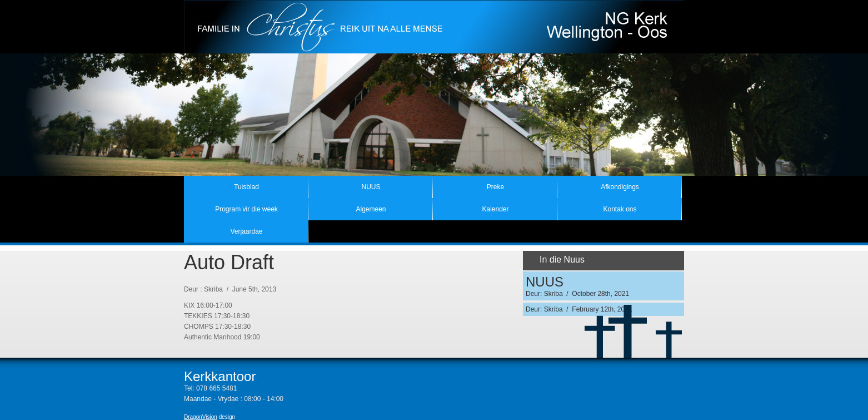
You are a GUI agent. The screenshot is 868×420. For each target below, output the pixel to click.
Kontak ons (620, 209)
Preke (495, 187)
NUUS (371, 187)
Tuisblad (246, 187)
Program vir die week (246, 209)
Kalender (495, 209)
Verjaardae (246, 231)
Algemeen (371, 209)
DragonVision (201, 417)
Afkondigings (620, 187)
